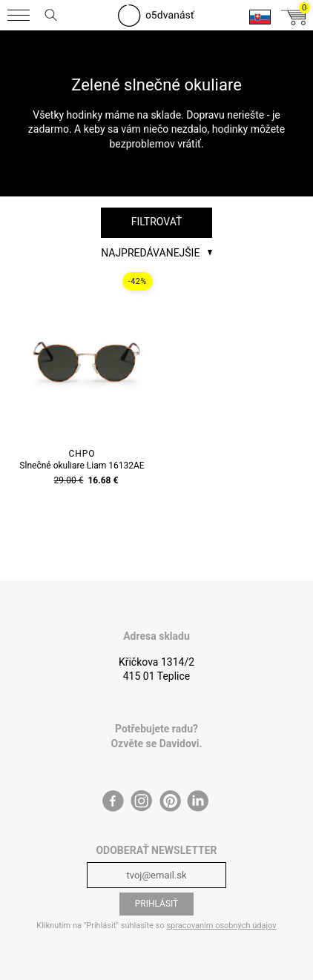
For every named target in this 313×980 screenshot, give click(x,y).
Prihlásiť (157, 904)
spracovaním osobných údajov (221, 926)
